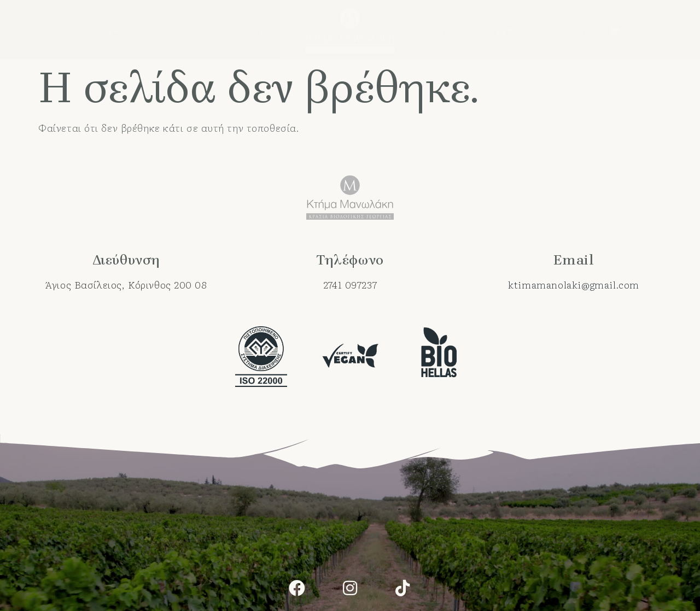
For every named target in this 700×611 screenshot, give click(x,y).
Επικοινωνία (565, 31)
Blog (509, 31)
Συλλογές (250, 31)
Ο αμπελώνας (180, 31)
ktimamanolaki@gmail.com (574, 284)
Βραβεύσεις (455, 31)
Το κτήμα (109, 31)
